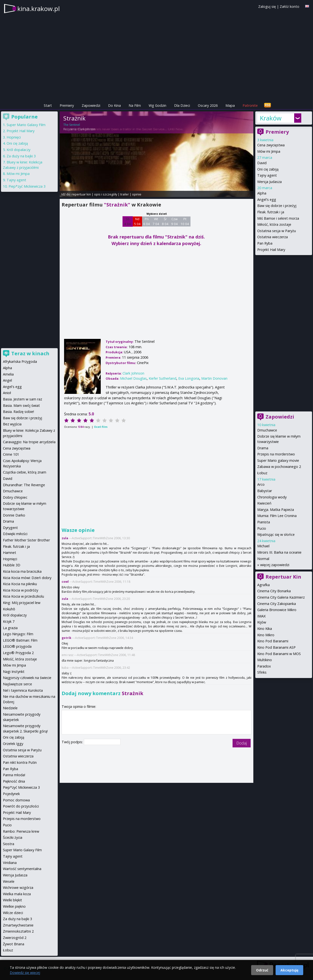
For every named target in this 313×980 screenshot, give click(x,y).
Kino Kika (265, 629)
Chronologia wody (272, 497)
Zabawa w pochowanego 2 (279, 467)
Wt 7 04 (156, 221)
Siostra (9, 844)
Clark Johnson (87, 129)
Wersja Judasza (269, 182)
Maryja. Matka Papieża (276, 510)
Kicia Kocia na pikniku (20, 584)
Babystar (265, 491)
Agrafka (263, 585)
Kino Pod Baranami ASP (276, 647)
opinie (137, 194)
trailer (125, 194)
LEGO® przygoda (17, 646)
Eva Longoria (189, 378)
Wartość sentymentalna (22, 869)
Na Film (135, 105)
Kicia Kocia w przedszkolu (23, 596)
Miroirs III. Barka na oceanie (279, 552)
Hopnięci (14, 137)
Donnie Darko (14, 515)
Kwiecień (264, 503)
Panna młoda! (14, 775)
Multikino (265, 660)
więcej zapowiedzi (275, 565)
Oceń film (101, 427)
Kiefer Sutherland (162, 378)
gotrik (67, 638)
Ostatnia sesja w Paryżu (277, 231)
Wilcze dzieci (13, 913)
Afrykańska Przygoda (20, 361)
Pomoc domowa (16, 800)
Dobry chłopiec (15, 497)
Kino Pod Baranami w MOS (279, 654)
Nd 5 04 (137, 221)
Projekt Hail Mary (271, 250)
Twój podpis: (73, 742)
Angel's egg (267, 199)
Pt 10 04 (185, 221)
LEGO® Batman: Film (20, 640)
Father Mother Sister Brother (26, 540)
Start (48, 105)
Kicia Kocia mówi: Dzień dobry (27, 578)
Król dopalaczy (18, 150)
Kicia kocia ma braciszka (22, 571)
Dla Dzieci (182, 105)
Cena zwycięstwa (271, 145)
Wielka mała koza (17, 894)
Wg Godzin (157, 105)
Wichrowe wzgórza (18, 888)
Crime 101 (11, 454)
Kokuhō (9, 609)
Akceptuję (289, 970)
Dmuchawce (267, 430)
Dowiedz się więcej (25, 973)
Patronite (250, 105)
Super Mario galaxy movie (278, 460)
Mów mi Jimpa (269, 151)
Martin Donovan (214, 378)
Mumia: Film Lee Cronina (277, 516)
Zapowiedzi (91, 105)
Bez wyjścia (12, 424)
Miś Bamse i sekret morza (278, 218)
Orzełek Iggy (13, 744)
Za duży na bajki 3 (21, 156)
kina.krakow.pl (39, 9)
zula (65, 538)
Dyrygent (10, 528)
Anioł (7, 393)
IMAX (261, 616)
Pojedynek (11, 794)
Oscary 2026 (208, 105)
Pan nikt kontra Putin (20, 762)
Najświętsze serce (17, 684)
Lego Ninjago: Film (18, 634)
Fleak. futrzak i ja (271, 212)
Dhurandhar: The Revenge (24, 485)
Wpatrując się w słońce (276, 534)
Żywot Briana (14, 944)
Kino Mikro (266, 635)
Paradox (264, 666)
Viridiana (10, 863)
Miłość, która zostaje (274, 224)
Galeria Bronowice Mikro (277, 610)
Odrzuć (262, 970)
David (262, 163)
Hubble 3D (12, 565)
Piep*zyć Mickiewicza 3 (27, 186)
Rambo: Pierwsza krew (21, 831)
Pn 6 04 (147, 221)
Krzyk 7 (9, 621)
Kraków (271, 118)
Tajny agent (267, 175)
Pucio (262, 528)
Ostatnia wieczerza (273, 237)
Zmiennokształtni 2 (18, 931)
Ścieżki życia (13, 837)
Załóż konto (290, 6)
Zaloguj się (267, 6)
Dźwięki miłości (15, 534)
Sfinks (262, 672)
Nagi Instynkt (14, 672)
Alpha (262, 193)
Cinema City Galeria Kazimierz (281, 597)
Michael (263, 546)
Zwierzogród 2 (15, 938)
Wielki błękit (12, 900)
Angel (7, 380)
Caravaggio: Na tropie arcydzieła (29, 442)
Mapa (230, 105)
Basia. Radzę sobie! (18, 412)
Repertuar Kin (283, 577)
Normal (263, 559)
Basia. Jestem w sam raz (22, 399)
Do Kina (114, 105)
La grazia (10, 628)
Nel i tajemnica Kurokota (23, 690)
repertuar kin (81, 194)
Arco (261, 484)
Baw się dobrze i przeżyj (277, 206)
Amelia (8, 374)
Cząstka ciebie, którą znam (25, 472)
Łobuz (262, 473)
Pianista (264, 522)
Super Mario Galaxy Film (26, 125)
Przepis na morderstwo (276, 454)
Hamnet (10, 553)
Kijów (262, 622)
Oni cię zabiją (268, 169)
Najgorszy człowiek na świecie (27, 678)
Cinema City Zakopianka (277, 604)
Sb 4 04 (128, 221)
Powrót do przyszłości (21, 806)
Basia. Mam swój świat (21, 405)
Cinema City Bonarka (274, 591)
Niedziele (10, 708)
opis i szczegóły (106, 194)
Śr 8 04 (165, 221)
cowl (65, 582)
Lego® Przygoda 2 (18, 653)
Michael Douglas (133, 378)
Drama (263, 448)
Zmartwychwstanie (18, 925)
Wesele (9, 881)
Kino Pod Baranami (273, 641)
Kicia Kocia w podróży (21, 590)
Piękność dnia (14, 781)
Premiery (67, 105)
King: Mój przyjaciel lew (22, 603)
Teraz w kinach (30, 353)
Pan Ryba (265, 243)
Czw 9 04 (174, 221)
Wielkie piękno (14, 906)
